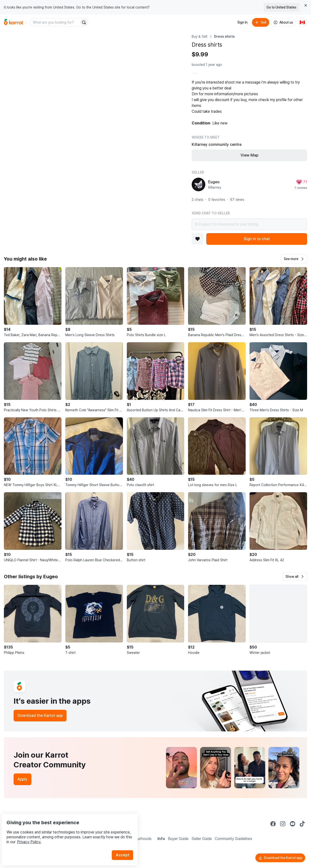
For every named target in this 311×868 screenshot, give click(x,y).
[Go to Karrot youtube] (293, 824)
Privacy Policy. (65, 830)
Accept (125, 844)
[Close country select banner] (306, 5)
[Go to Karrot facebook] (273, 824)
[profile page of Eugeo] (199, 184)
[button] (294, 259)
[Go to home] (14, 22)
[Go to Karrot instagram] (283, 824)
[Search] (84, 22)
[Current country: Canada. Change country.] (302, 22)
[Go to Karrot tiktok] (302, 824)
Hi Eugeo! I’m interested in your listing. (249, 224)
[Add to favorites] (198, 239)
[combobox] (55, 22)
